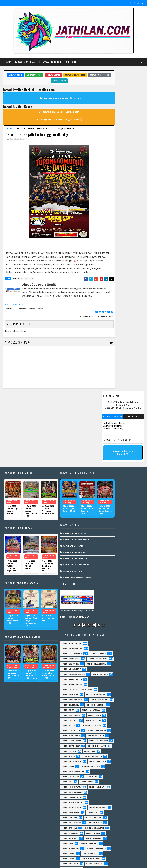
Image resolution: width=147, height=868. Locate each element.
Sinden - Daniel (105, 736)
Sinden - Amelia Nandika (109, 418)
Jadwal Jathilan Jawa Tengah (66, 481)
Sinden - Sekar (105, 515)
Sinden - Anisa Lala (107, 700)
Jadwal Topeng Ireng (113, 106)
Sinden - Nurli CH (106, 464)
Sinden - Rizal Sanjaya (108, 490)
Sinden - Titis (104, 828)
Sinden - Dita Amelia (107, 444)
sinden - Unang (105, 690)
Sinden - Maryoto (106, 777)
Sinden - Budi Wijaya (107, 726)
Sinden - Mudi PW (106, 792)
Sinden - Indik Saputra (108, 633)
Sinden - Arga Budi (106, 710)
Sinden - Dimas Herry (108, 577)
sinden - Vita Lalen (106, 562)
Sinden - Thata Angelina (109, 474)
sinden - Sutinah (106, 844)
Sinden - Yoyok (105, 833)
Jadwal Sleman (39, 75)
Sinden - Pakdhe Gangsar (109, 803)
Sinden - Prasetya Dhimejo (110, 808)
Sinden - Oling (105, 797)
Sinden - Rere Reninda (108, 813)
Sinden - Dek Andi (127, 736)
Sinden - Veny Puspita (108, 597)
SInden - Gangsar (127, 690)
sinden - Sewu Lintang (108, 685)
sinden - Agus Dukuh (107, 556)
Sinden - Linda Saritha (108, 454)
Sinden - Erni (104, 628)
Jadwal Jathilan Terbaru (64, 512)
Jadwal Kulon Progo (42, 81)
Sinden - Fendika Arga (108, 439)
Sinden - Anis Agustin (108, 695)
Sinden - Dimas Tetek (107, 433)
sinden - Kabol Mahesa (108, 603)
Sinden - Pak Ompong (108, 541)
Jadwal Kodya (64, 81)
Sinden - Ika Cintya (127, 531)
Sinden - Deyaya (105, 741)
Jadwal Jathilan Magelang (65, 493)
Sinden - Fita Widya (106, 756)
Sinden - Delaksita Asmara (110, 459)
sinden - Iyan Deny (106, 674)
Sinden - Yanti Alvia (107, 485)
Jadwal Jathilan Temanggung (66, 506)
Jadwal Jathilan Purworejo (65, 499)
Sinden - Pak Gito (106, 587)
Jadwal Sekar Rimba (113, 103)
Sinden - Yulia (125, 833)
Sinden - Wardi (124, 828)
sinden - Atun (126, 838)
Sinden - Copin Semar (108, 731)
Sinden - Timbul (105, 592)
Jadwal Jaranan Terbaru (115, 100)
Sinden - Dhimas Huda (108, 572)
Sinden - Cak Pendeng (108, 526)
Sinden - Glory (105, 531)
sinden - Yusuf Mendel (108, 567)
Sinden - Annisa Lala (107, 613)
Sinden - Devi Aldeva (107, 623)
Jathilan (133, 94)
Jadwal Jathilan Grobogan (65, 474)
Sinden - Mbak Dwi (106, 787)
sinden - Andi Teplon (107, 669)
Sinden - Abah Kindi (107, 608)
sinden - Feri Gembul (107, 500)
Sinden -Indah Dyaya (107, 664)
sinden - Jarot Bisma (107, 521)
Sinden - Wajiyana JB (107, 551)
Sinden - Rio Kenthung (108, 818)
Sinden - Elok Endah (107, 746)
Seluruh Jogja (20, 75)
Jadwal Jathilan (25, 62)
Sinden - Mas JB (129, 536)
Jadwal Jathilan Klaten (63, 487)
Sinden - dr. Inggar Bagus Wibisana (114, 480)
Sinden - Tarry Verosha (109, 469)
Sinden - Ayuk (128, 715)
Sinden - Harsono (106, 762)
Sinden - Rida (127, 587)
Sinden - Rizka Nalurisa (109, 423)
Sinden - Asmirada (106, 715)
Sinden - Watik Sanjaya (108, 659)
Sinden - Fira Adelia (107, 751)
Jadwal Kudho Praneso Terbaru (67, 518)
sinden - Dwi (130, 669)
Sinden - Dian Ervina (107, 505)
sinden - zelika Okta (107, 849)
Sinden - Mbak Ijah (106, 639)
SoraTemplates (21, 863)
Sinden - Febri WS (106, 428)
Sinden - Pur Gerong (107, 510)
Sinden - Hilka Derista (108, 449)
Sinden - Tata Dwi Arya (108, 823)
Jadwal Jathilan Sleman (24, 129)
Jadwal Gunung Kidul (79, 75)
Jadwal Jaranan (51, 62)
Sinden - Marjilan (106, 536)
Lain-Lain (70, 62)
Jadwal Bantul (58, 75)
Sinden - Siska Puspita (108, 649)
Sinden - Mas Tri (105, 782)
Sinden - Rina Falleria (108, 546)
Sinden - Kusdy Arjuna (108, 413)
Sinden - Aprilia (105, 705)
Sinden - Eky (129, 623)
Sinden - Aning (129, 608)
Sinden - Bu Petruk (107, 721)
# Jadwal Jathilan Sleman (23, 284)
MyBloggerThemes (53, 863)
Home (8, 62)
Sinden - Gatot (124, 628)
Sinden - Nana (127, 792)
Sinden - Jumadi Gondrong (110, 767)
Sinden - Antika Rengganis (110, 618)
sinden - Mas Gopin (107, 680)
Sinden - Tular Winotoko (109, 654)
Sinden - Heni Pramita (108, 582)
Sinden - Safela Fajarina (109, 495)
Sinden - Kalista (105, 772)
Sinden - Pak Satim (127, 797)
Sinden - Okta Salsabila (109, 644)
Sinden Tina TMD (105, 838)
